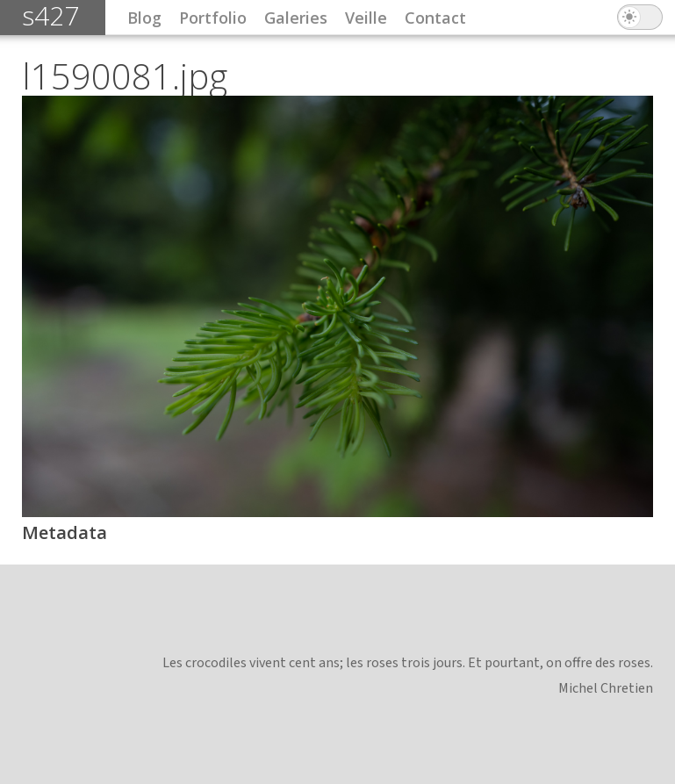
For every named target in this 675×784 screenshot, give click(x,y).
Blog (144, 18)
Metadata (65, 532)
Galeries (296, 18)
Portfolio (213, 18)
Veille (366, 18)
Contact (435, 18)
